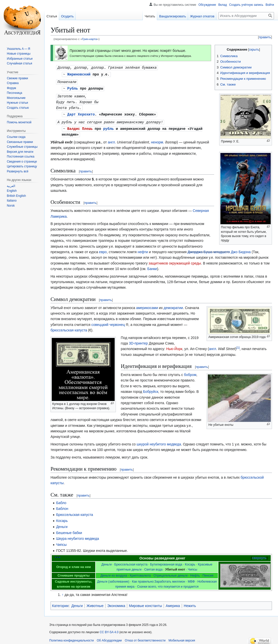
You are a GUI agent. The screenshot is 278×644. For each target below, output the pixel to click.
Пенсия (208, 573)
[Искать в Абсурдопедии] (246, 16)
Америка (173, 603)
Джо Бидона (78, 255)
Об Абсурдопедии (109, 638)
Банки (216, 266)
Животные (95, 603)
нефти (143, 249)
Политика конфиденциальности (72, 638)
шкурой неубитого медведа (159, 441)
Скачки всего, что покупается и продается (168, 584)
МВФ (191, 579)
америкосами (147, 305)
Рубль (73, 87)
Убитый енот (175, 567)
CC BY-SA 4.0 (109, 629)
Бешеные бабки (69, 530)
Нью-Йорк (174, 346)
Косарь (62, 518)
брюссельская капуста (69, 327)
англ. (112, 139)
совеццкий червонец (108, 322)
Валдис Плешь (80, 126)
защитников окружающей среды (229, 260)
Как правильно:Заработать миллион (158, 579)
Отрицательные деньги (170, 573)
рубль (108, 126)
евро (103, 249)
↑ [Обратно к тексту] (63, 592)
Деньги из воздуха (114, 573)
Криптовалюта (140, 573)
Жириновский (79, 74)
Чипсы (61, 542)
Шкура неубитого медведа (77, 536)
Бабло (61, 500)
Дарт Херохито (81, 112)
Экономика (116, 603)
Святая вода (153, 567)
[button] (18, 171)
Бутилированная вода (166, 562)
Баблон (62, 506)
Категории (60, 603)
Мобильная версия (182, 638)
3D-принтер (138, 340)
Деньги (62, 524)
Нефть (195, 573)
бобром (190, 372)
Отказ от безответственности (145, 638)
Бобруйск (151, 389)
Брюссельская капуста (75, 512)
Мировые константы (145, 603)
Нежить (190, 603)
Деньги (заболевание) (113, 579)
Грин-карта (89, 39)
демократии (173, 305)
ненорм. (157, 139)
